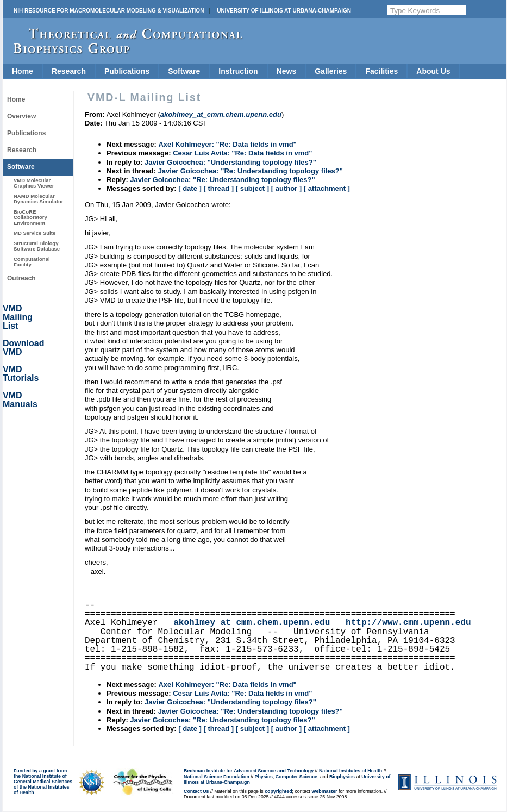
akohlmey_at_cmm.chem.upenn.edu (252, 623)
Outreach (21, 278)
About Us (433, 71)
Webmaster (324, 791)
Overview (21, 116)
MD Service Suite (35, 233)
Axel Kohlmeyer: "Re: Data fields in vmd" (227, 144)
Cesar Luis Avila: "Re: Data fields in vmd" (242, 153)
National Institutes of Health (350, 771)
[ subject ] (252, 188)
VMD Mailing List (18, 317)
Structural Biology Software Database (37, 246)
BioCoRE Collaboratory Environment (30, 217)
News (287, 71)
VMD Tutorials (21, 374)
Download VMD (23, 348)
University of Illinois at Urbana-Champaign (284, 11)
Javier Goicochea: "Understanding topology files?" (230, 162)
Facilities (381, 71)
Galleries (331, 71)
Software (184, 71)
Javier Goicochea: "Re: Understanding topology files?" (251, 171)
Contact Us (196, 791)
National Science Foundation (217, 777)
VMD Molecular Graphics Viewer (34, 183)
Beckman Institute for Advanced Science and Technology (249, 771)
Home (23, 71)
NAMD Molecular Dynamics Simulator (39, 199)
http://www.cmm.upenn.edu (408, 623)
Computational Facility (32, 262)
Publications (127, 71)
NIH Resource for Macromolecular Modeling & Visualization (109, 11)
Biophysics (342, 777)
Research (69, 71)
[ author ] (286, 188)
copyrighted (278, 791)
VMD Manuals (20, 400)
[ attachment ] (327, 188)
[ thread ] (218, 188)
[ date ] (190, 188)
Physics (264, 777)
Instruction (238, 71)
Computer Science (296, 777)
